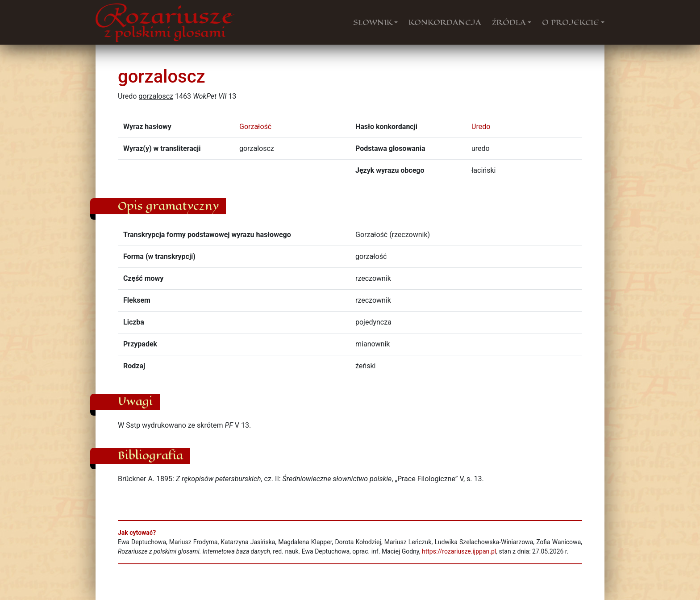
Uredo (481, 127)
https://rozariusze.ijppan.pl (459, 551)
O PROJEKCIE (571, 22)
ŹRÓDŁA (509, 22)
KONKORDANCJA (445, 22)
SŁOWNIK (373, 22)
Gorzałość (255, 127)
